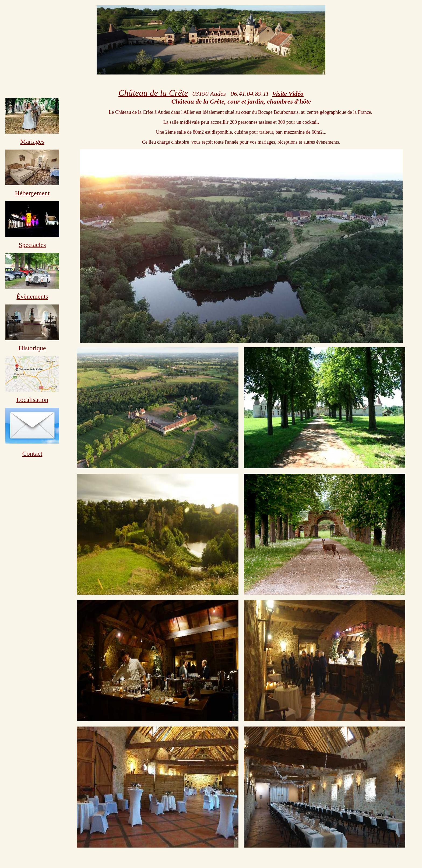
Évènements (32, 296)
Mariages (32, 141)
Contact (32, 454)
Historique (32, 348)
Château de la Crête (153, 93)
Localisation (32, 400)
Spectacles (32, 245)
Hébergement (32, 193)
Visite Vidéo (288, 94)
